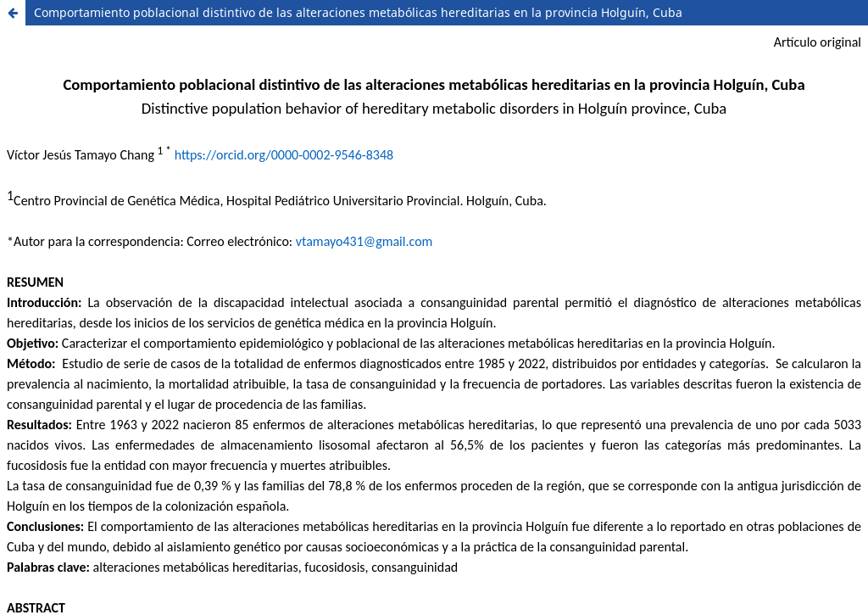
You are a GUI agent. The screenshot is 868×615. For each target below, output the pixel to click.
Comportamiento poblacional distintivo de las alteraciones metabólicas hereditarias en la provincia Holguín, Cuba (358, 12)
